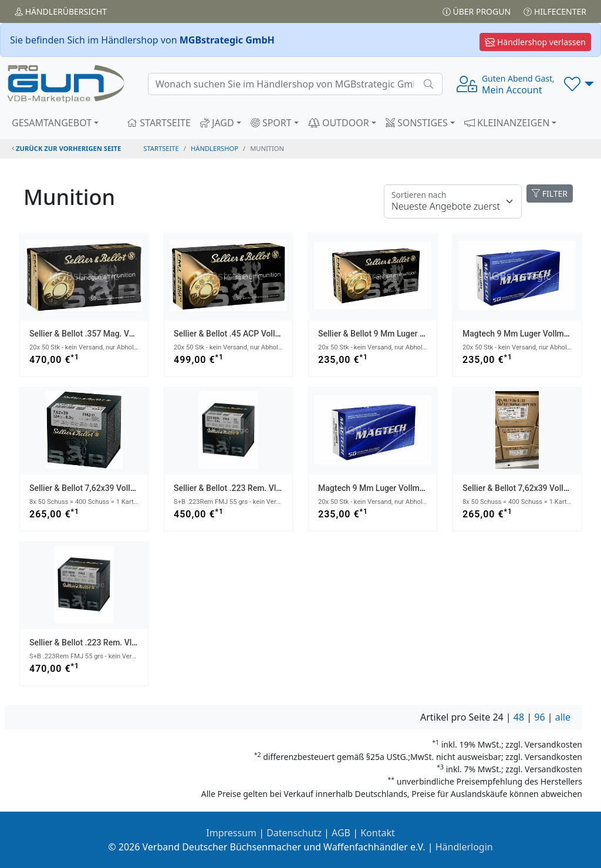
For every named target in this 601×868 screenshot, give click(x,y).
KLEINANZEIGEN (507, 123)
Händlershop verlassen (535, 42)
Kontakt (378, 833)
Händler (61, 11)
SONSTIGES (417, 123)
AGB (341, 833)
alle (563, 717)
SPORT (271, 123)
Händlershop (215, 148)
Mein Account (518, 85)
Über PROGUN (477, 11)
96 (539, 717)
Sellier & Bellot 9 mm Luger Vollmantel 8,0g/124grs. (413, 334)
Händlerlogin (464, 847)
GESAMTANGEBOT (52, 123)
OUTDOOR (339, 123)
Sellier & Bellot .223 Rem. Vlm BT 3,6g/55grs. (257, 488)
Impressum (231, 833)
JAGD (217, 123)
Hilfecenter (555, 11)
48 (519, 717)
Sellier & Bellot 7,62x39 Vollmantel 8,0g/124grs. (117, 488)
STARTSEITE (159, 123)
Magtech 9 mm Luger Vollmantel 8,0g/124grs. (403, 488)
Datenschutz (294, 833)
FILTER (550, 194)
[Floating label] (453, 201)
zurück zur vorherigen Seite (66, 148)
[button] (579, 84)
